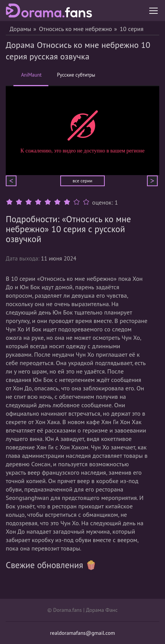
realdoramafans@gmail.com (82, 633)
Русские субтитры (76, 75)
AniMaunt (31, 79)
